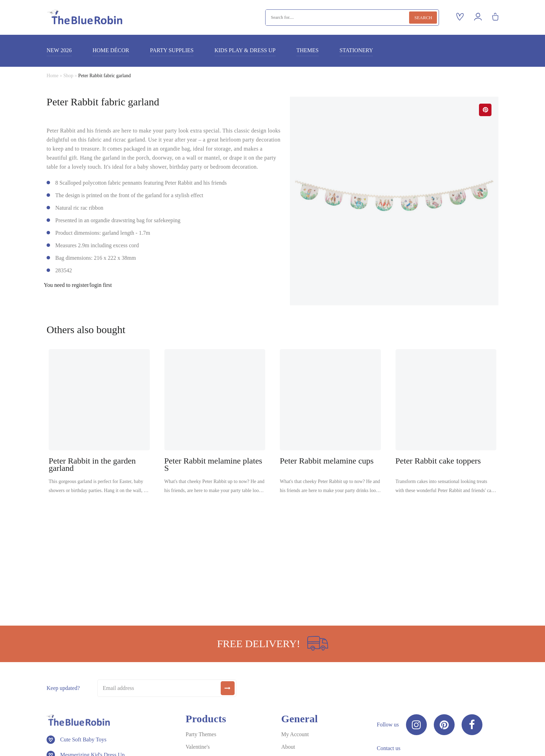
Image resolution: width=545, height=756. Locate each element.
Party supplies (172, 50)
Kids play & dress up (245, 50)
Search (423, 18)
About (288, 747)
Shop (68, 76)
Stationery (356, 50)
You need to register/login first (78, 285)
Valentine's (198, 747)
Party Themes (201, 734)
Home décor (111, 50)
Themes (308, 50)
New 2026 (59, 50)
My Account (295, 734)
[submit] (228, 688)
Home (52, 76)
